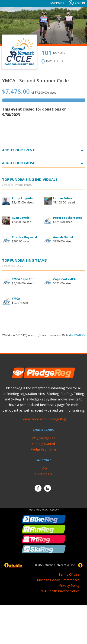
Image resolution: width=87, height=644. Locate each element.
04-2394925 (77, 335)
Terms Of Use (69, 574)
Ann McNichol (63, 237)
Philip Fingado (22, 198)
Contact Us (44, 474)
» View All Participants (17, 185)
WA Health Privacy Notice (60, 591)
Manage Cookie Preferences (58, 580)
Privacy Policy (69, 585)
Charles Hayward (24, 237)
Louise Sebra (63, 198)
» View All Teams (13, 266)
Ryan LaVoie (21, 218)
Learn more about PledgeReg (43, 419)
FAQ (44, 468)
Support (57, 3)
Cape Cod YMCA (64, 279)
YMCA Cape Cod (23, 279)
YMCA (16, 299)
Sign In (77, 3)
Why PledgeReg (43, 438)
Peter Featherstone (68, 218)
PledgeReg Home (43, 449)
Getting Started (44, 444)
